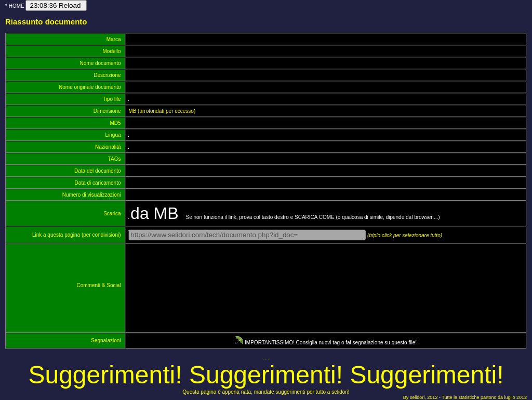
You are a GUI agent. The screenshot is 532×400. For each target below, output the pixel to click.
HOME (17, 6)
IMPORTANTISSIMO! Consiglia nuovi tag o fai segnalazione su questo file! (326, 343)
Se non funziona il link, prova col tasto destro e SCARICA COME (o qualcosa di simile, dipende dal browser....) (285, 217)
